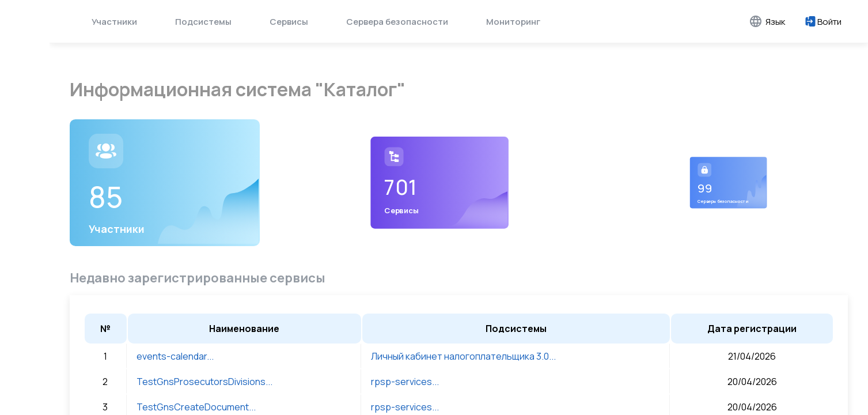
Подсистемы (203, 22)
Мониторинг (513, 22)
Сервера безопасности (397, 22)
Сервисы (289, 22)
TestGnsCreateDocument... (196, 404)
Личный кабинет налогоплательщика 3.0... (463, 353)
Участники (114, 22)
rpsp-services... (405, 379)
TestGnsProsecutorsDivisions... (204, 379)
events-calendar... (175, 353)
